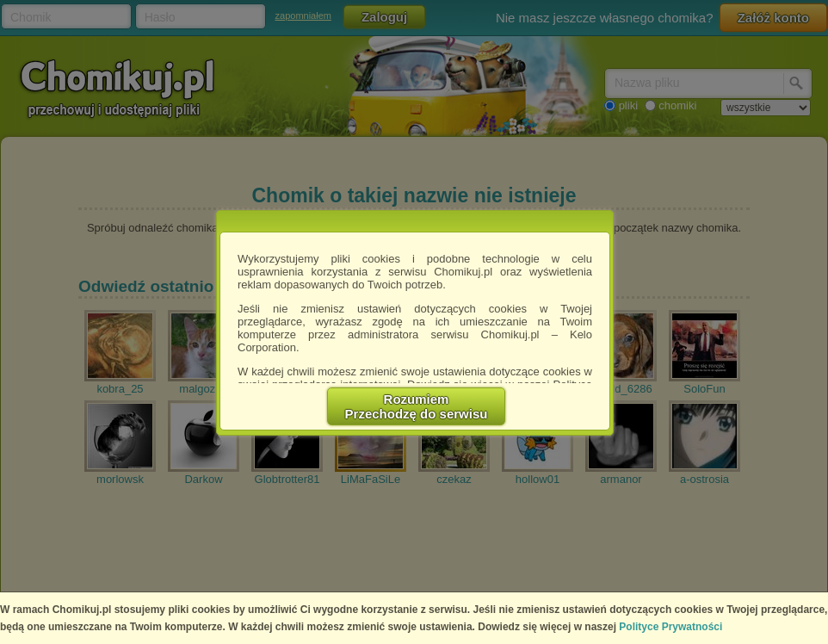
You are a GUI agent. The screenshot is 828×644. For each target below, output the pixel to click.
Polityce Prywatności (670, 627)
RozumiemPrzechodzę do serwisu (417, 406)
